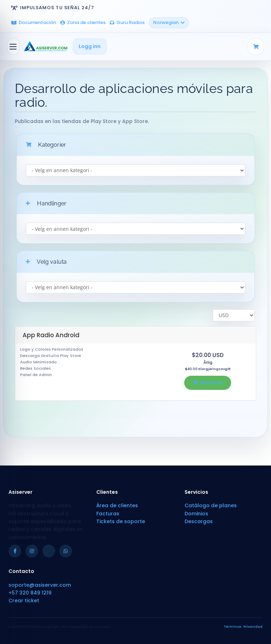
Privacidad (253, 627)
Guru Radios (127, 22)
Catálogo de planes (211, 505)
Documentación (34, 22)
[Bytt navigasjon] (13, 47)
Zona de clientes (83, 22)
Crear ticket (24, 601)
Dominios (196, 514)
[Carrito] (256, 47)
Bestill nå (208, 383)
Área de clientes (117, 505)
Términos (233, 627)
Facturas (108, 514)
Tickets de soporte (121, 521)
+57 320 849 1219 (30, 593)
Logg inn (90, 46)
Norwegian (169, 22)
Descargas (199, 521)
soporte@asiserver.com (40, 585)
